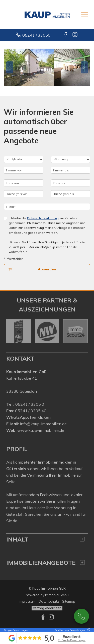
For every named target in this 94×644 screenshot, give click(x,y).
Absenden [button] (47, 269)
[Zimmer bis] (71, 170)
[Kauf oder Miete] (24, 159)
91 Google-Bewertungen (72, 640)
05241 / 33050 (36, 35)
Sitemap (69, 601)
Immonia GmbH (57, 595)
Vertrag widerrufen (47, 608)
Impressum (27, 601)
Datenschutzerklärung (43, 218)
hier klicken (40, 417)
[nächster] (82, 331)
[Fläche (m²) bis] (71, 194)
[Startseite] (47, 14)
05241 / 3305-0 (81, 616)
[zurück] (12, 331)
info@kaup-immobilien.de (43, 424)
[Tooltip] (88, 630)
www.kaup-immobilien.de (41, 430)
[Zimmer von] (24, 170)
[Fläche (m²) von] (24, 194)
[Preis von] (24, 183)
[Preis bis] (71, 183)
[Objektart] (71, 159)
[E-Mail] (47, 206)
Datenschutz (49, 601)
